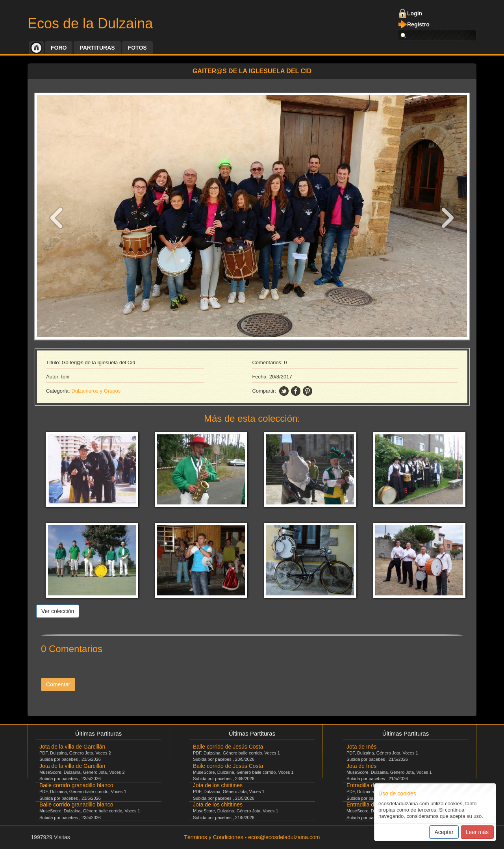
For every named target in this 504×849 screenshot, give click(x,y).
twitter (284, 391)
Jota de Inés (361, 747)
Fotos (137, 48)
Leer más (477, 832)
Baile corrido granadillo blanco (76, 785)
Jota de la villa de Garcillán (72, 747)
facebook (296, 391)
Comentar (58, 684)
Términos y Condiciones (214, 837)
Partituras (97, 48)
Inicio (36, 48)
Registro (418, 24)
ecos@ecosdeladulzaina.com (284, 837)
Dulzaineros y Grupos (96, 391)
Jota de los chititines (218, 785)
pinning (308, 391)
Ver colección (58, 611)
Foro (59, 48)
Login (415, 13)
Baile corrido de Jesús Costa (228, 747)
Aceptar (444, 832)
